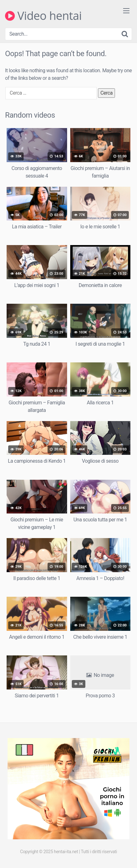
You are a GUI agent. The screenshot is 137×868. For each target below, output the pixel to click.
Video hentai (43, 16)
